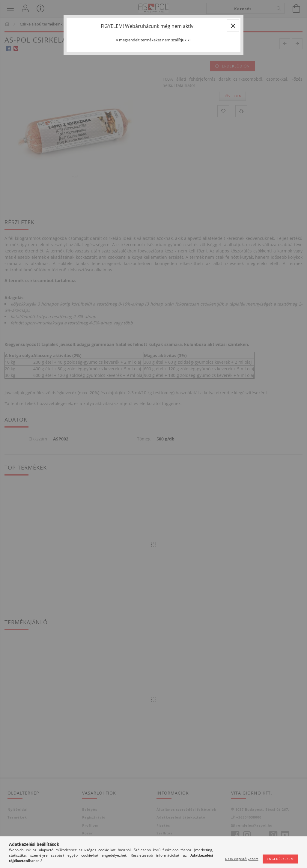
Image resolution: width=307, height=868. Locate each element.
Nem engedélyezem (242, 859)
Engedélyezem (280, 859)
